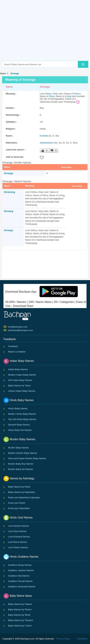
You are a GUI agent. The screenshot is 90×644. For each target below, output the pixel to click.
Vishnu (48, 94)
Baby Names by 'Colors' (20, 626)
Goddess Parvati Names (20, 581)
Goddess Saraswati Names (22, 587)
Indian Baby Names (18, 369)
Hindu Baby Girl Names (20, 430)
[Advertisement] (46, 36)
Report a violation (17, 352)
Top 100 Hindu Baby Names (22, 419)
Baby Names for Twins (19, 386)
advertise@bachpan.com (8, 330)
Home (3, 74)
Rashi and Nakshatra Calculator (24, 498)
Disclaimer (82, 639)
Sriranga (14, 74)
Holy (55, 94)
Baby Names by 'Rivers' (20, 609)
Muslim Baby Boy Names (21, 464)
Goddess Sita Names (19, 576)
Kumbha (44, 136)
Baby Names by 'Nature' (20, 604)
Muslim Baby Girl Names (20, 469)
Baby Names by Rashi (19, 487)
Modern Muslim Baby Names (23, 453)
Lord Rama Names (17, 542)
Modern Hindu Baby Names (22, 414)
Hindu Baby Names (18, 408)
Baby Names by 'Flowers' (21, 620)
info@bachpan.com (8, 327)
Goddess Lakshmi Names (21, 570)
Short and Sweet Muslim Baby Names (27, 458)
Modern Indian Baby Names (22, 375)
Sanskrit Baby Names (19, 425)
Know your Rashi (17, 503)
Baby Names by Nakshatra (21, 492)
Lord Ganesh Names (18, 526)
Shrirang (8, 211)
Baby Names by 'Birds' (19, 615)
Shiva (52, 96)
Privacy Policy (63, 639)
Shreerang (9, 192)
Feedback (13, 346)
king (69, 96)
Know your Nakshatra (19, 508)
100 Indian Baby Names (20, 380)
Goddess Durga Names (20, 565)
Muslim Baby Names (18, 448)
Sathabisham (46, 143)
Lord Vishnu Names (18, 547)
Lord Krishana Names (19, 537)
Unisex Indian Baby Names (22, 391)
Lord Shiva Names (17, 531)
